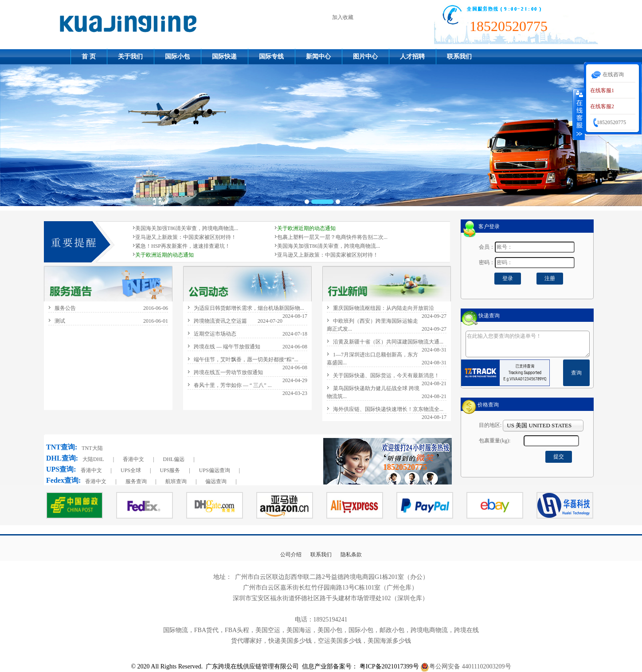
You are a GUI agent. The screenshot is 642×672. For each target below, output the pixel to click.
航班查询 (176, 481)
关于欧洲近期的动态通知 (306, 228)
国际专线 (271, 57)
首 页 (89, 57)
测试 (60, 321)
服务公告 (65, 308)
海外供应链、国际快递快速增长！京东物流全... (388, 409)
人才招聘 (412, 57)
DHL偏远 (174, 459)
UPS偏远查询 (215, 470)
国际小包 (177, 57)
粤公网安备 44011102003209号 (470, 666)
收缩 (579, 114)
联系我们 (459, 57)
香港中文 (133, 459)
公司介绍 (291, 555)
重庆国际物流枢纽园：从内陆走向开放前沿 (384, 308)
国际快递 (224, 57)
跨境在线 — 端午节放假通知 (227, 347)
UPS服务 (170, 470)
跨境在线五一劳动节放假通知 (228, 372)
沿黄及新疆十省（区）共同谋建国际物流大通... (388, 342)
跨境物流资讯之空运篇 (220, 321)
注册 (550, 278)
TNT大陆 (92, 448)
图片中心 (365, 57)
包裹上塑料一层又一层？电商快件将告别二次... (332, 237)
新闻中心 (318, 57)
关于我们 (130, 57)
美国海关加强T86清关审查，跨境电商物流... (187, 228)
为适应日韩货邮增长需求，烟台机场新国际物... (249, 308)
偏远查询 (216, 481)
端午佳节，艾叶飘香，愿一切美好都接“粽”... (246, 359)
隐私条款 (351, 555)
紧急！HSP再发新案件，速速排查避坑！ (183, 246)
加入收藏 (343, 17)
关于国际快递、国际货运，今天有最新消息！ (386, 375)
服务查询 (136, 481)
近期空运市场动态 (215, 334)
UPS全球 (131, 470)
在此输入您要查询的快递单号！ (528, 344)
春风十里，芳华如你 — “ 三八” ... (233, 385)
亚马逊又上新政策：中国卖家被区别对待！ (186, 237)
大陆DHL (93, 459)
